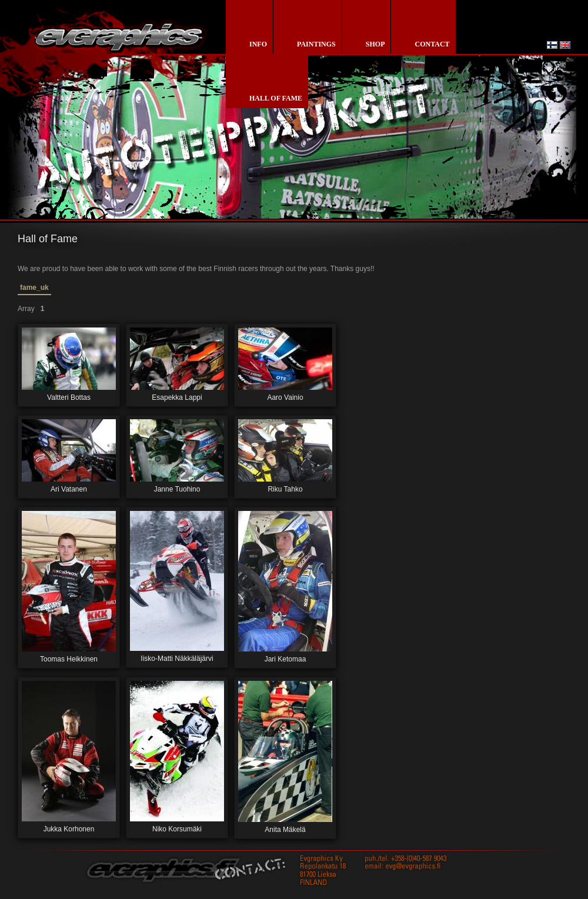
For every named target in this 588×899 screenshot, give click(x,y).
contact (432, 44)
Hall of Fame (276, 98)
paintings (316, 44)
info (258, 44)
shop (375, 44)
